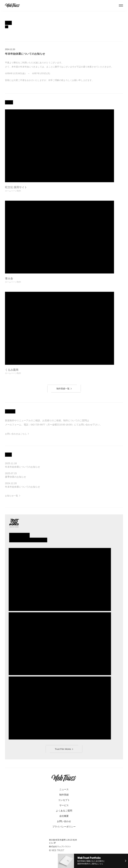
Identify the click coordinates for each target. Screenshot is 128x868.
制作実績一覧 (64, 389)
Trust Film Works (64, 749)
